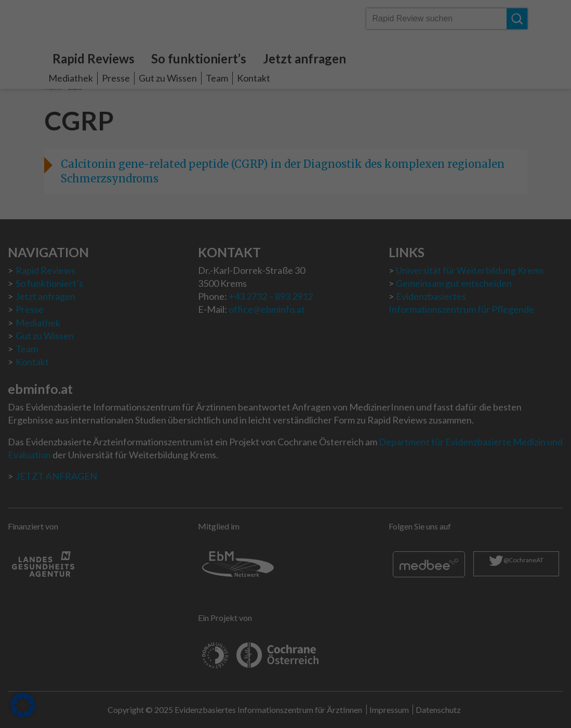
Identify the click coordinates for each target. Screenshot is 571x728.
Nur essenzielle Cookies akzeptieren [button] (286, 276)
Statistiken (323, 93)
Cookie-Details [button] (234, 331)
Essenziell (322, 29)
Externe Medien (333, 157)
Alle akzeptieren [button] (186, 245)
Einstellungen (175, 191)
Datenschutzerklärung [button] (290, 331)
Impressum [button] (341, 331)
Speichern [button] (386, 245)
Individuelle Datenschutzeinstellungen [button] (285, 307)
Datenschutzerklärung (136, 180)
